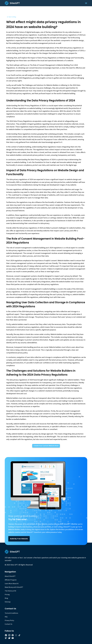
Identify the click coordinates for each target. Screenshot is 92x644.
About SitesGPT (10, 576)
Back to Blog (11, 17)
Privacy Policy (9, 620)
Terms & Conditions (11, 613)
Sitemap (8, 602)
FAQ (6, 617)
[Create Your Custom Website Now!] (46, 446)
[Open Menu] (86, 3)
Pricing (7, 595)
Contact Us (9, 624)
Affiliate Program (11, 580)
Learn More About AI (12, 584)
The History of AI (10, 591)
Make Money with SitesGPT (14, 587)
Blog (6, 598)
